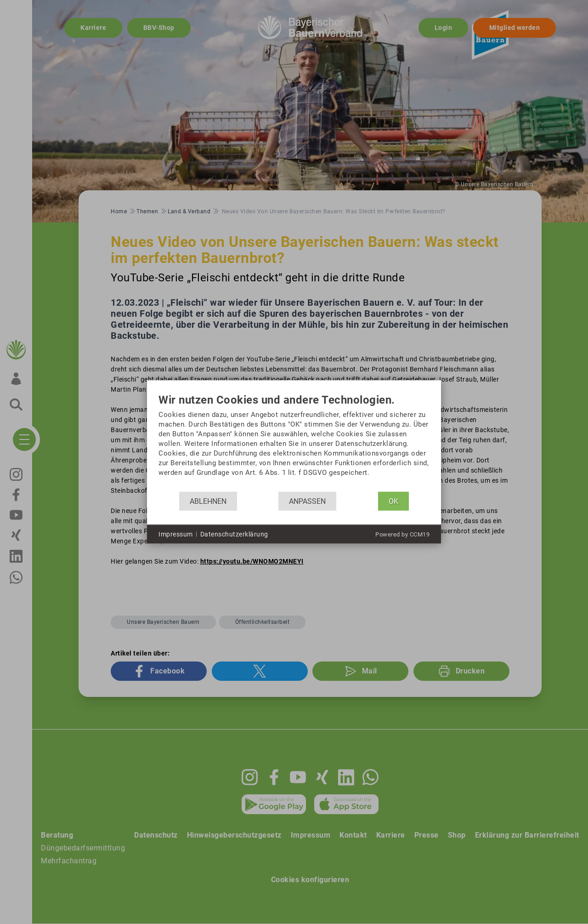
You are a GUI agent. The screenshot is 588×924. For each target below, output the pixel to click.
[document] (294, 443)
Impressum (176, 534)
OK (393, 501)
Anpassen (307, 501)
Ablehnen (208, 501)
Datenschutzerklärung (234, 534)
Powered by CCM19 (402, 534)
